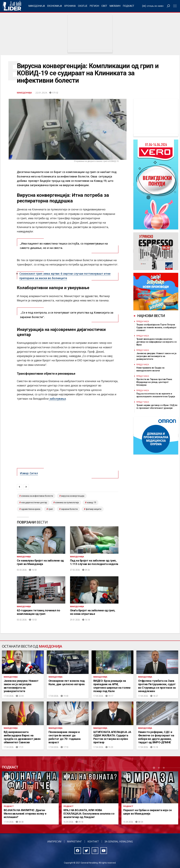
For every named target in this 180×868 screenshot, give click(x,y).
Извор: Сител (29, 473)
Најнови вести (151, 316)
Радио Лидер (12, 6)
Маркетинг (74, 841)
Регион (94, 6)
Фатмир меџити (94, 509)
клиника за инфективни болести (37, 496)
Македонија (37, 6)
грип (51, 509)
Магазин (115, 6)
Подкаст (128, 6)
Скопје (83, 6)
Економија (55, 6)
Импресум (54, 841)
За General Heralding (119, 841)
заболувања (57, 399)
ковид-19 (91, 503)
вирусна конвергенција (73, 496)
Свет (104, 6)
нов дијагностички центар (34, 503)
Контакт (93, 841)
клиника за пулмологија (67, 503)
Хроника (70, 6)
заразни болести (69, 509)
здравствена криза (31, 509)
